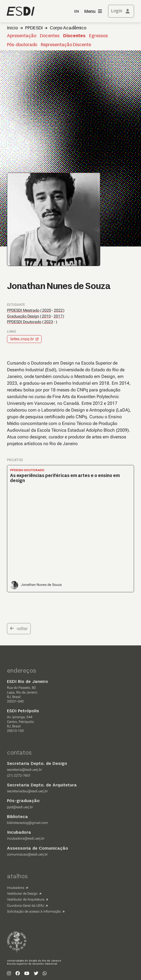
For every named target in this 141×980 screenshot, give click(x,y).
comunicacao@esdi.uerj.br (27, 854)
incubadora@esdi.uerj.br (26, 838)
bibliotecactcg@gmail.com (28, 823)
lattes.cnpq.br (22, 339)
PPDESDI (34, 28)
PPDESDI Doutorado (24, 322)
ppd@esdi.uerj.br (20, 807)
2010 (46, 316)
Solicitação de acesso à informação (34, 911)
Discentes (74, 36)
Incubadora (16, 888)
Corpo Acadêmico (68, 28)
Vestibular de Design (22, 894)
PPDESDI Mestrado (23, 310)
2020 (47, 310)
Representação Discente (66, 45)
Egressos (98, 36)
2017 (58, 316)
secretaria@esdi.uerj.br (24, 770)
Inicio (12, 28)
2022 (58, 310)
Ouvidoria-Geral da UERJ (26, 906)
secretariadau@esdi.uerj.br (27, 791)
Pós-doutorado (22, 45)
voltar (19, 628)
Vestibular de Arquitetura (26, 899)
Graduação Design (23, 316)
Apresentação (22, 36)
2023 (49, 322)
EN (77, 12)
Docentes (50, 36)
